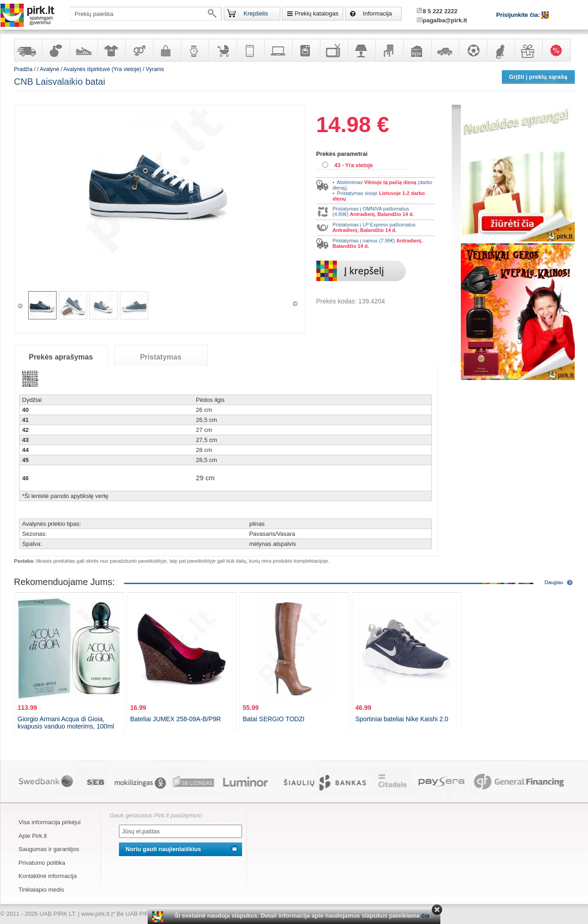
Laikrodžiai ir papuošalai (195, 50)
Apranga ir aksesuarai (111, 50)
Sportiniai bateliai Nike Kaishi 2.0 (402, 719)
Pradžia (23, 69)
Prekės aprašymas (61, 357)
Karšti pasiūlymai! (559, 50)
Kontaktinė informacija (48, 876)
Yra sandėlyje (28, 50)
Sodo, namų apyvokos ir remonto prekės (417, 50)
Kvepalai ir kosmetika (56, 50)
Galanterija (167, 50)
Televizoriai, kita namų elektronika (334, 50)
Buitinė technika (306, 50)
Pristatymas (161, 357)
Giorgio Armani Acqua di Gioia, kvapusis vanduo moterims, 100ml (66, 723)
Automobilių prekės (445, 50)
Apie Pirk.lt (33, 836)
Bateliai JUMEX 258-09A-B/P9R (176, 719)
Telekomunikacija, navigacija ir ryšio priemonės (250, 50)
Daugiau (554, 582)
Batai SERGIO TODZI (274, 719)
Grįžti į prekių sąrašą (538, 77)
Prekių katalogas (316, 13)
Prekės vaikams (222, 50)
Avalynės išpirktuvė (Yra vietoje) (102, 69)
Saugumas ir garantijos (49, 849)
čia (425, 916)
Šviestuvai (361, 50)
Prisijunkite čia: (519, 15)
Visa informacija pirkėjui (50, 822)
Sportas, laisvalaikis (473, 50)
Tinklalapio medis (41, 890)
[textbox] (146, 14)
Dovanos (528, 50)
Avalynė (83, 50)
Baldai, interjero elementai (389, 50)
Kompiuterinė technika (278, 50)
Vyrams (155, 69)
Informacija (377, 13)
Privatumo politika (42, 863)
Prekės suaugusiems (139, 50)
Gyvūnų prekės (500, 50)
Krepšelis (255, 13)
